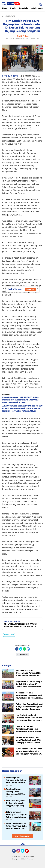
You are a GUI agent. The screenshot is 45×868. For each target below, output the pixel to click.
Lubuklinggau (37, 8)
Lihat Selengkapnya (22, 836)
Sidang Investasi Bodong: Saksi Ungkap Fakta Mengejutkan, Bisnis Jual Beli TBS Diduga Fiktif (16, 815)
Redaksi (14, 857)
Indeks (13, 8)
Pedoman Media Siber (26, 857)
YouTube (29, 852)
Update (30, 289)
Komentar (22, 654)
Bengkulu (24, 8)
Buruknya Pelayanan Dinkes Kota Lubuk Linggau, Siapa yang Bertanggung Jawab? (16, 803)
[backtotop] (23, 845)
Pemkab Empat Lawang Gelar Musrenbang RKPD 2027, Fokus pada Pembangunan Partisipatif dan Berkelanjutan (15, 792)
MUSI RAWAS (9, 635)
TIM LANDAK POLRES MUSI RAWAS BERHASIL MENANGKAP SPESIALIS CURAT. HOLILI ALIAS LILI (20, 625)
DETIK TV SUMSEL (10, 76)
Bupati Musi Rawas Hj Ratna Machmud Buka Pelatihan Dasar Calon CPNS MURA (16, 826)
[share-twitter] (21, 649)
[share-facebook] (17, 649)
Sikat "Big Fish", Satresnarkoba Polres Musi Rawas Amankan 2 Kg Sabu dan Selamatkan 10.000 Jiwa (16, 780)
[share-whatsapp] (24, 649)
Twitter (24, 852)
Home (5, 8)
